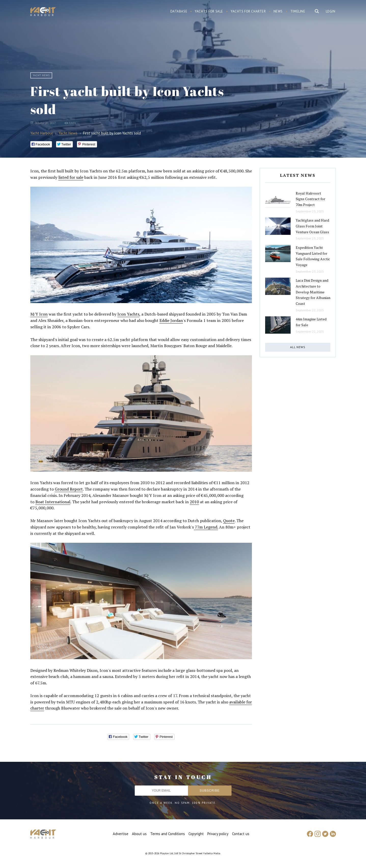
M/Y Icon (39, 314)
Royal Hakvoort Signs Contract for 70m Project (310, 199)
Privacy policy (218, 834)
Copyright (196, 834)
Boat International (53, 502)
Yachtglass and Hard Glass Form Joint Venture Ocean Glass (312, 226)
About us (139, 834)
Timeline (298, 11)
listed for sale (71, 177)
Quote (229, 521)
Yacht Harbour (43, 12)
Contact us (241, 834)
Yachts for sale (209, 11)
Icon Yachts (128, 314)
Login (331, 11)
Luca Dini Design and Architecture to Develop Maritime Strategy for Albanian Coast (313, 292)
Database (179, 11)
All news (298, 347)
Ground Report (69, 489)
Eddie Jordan (171, 320)
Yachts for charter (248, 11)
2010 (194, 502)
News (278, 11)
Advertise (121, 834)
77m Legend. (206, 527)
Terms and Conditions (168, 834)
